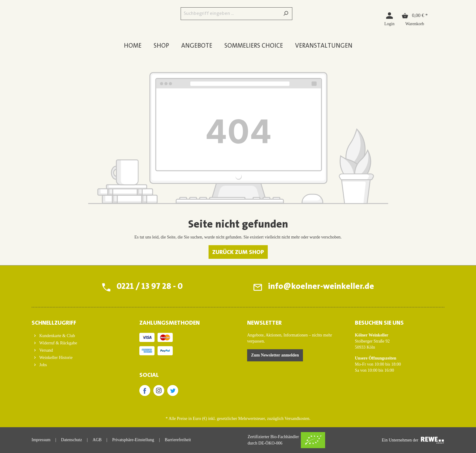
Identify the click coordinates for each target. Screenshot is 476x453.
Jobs (42, 365)
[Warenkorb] (415, 19)
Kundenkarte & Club (57, 336)
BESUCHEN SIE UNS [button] (379, 323)
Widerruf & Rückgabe (58, 343)
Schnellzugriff (54, 323)
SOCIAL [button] (149, 375)
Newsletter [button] (264, 323)
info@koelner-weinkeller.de (321, 287)
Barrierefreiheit (178, 440)
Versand (46, 350)
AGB (97, 440)
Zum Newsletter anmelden (275, 355)
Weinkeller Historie (55, 358)
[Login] (389, 19)
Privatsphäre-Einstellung (133, 440)
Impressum (41, 440)
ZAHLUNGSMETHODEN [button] (170, 323)
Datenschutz (71, 440)
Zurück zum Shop (238, 252)
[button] (76, 321)
